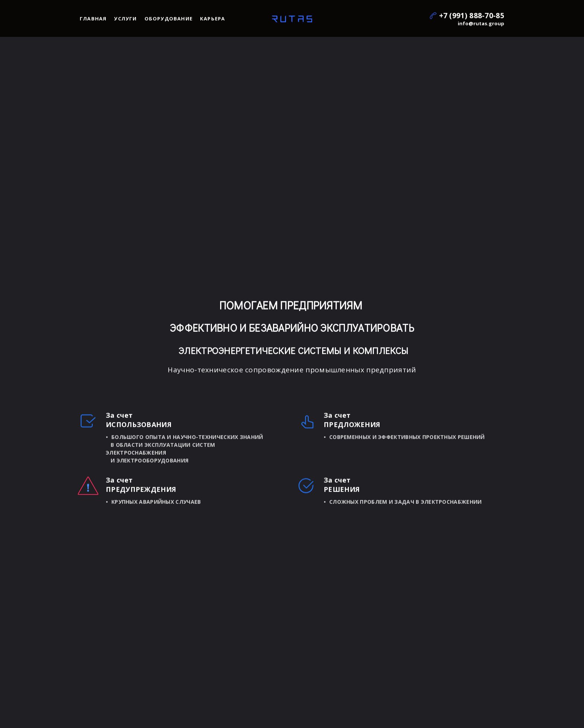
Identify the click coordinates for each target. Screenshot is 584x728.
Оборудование (169, 20)
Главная (93, 20)
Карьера (212, 20)
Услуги (125, 20)
